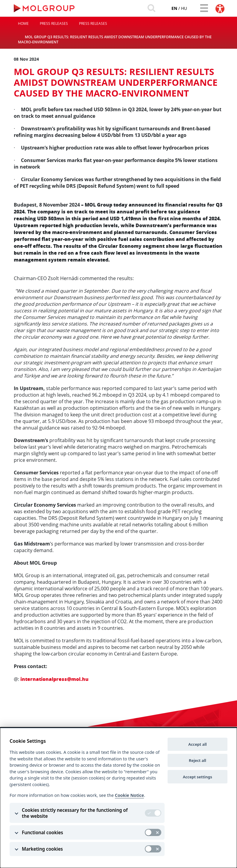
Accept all (197, 744)
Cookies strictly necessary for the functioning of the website (75, 813)
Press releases (54, 25)
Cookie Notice (129, 795)
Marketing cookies (42, 849)
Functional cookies (42, 832)
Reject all (197, 760)
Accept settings (197, 777)
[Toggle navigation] (203, 8)
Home (23, 25)
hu (180, 9)
